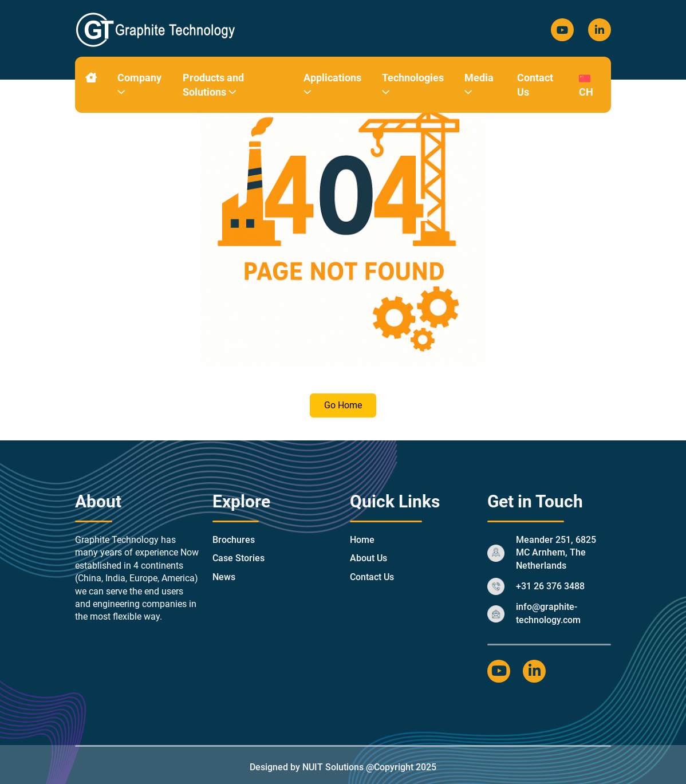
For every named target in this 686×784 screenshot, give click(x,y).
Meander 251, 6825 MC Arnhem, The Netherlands (556, 553)
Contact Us (535, 85)
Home (362, 540)
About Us (368, 558)
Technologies (413, 85)
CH (586, 84)
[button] (121, 92)
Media (479, 85)
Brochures (234, 540)
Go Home (343, 405)
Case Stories (238, 558)
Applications (332, 85)
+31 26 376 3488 (550, 586)
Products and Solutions (213, 85)
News (224, 577)
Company (139, 85)
